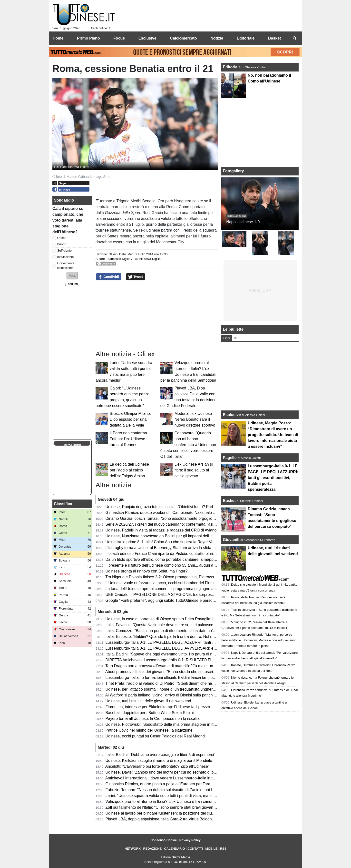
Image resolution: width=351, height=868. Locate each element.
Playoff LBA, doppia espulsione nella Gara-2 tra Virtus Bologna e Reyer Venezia (175, 819)
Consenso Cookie (164, 840)
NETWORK (133, 849)
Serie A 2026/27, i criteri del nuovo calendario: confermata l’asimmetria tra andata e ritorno (183, 524)
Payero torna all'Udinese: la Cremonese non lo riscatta (153, 719)
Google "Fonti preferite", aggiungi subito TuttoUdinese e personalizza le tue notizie (177, 600)
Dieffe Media (181, 857)
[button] (72, 276)
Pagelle (230, 458)
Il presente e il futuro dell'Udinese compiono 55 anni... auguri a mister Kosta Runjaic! (178, 565)
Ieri (236, 338)
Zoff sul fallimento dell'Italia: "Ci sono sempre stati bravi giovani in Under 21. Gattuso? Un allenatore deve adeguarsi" (206, 807)
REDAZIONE (152, 849)
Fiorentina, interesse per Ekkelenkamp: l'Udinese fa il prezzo (158, 707)
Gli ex (112, 254)
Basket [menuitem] (274, 38)
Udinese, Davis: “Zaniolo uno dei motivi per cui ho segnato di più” (162, 772)
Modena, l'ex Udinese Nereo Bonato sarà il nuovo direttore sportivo (195, 419)
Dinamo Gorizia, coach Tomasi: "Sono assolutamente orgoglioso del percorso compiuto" (181, 518)
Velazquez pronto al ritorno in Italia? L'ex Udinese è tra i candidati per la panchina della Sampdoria (191, 802)
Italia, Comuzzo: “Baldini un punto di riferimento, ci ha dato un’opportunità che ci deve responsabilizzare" (196, 631)
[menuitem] (294, 38)
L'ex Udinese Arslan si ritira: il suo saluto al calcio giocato (194, 470)
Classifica (63, 504)
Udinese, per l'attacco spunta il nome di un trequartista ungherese (162, 689)
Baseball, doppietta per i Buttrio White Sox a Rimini (150, 713)
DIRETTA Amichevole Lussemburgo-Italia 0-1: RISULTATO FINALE (164, 660)
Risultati (72, 284)
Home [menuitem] (58, 38)
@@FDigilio (152, 259)
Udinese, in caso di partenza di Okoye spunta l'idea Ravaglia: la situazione (170, 619)
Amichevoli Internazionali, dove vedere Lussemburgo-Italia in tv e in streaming (173, 778)
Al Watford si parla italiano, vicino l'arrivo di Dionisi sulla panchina (162, 695)
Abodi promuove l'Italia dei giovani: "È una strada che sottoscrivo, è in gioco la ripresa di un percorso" (193, 672)
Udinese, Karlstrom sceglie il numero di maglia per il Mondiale (159, 761)
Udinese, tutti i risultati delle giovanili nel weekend (148, 701)
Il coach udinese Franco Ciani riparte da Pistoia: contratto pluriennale (165, 554)
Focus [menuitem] (119, 38)
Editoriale (232, 67)
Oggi (227, 338)
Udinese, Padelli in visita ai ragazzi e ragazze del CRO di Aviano (161, 530)
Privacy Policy (190, 840)
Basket (229, 501)
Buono (62, 244)
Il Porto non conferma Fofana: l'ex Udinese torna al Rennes (128, 439)
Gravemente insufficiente (66, 266)
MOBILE (211, 849)
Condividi (109, 277)
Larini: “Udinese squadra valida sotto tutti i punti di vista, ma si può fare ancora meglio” (180, 796)
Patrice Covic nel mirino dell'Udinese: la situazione (149, 730)
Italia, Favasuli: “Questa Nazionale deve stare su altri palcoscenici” (163, 625)
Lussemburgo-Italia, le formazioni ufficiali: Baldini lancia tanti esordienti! (167, 678)
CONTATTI (195, 849)
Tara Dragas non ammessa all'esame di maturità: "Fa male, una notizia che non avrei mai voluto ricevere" (196, 666)
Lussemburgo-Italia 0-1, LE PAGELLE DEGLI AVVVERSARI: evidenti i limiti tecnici (177, 648)
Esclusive (232, 415)
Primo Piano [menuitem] (88, 38)
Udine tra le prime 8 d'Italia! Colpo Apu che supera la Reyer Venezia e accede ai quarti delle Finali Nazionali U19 (203, 542)
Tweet (136, 277)
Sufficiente (65, 250)
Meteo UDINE (73, 445)
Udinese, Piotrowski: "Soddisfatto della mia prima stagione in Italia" (163, 724)
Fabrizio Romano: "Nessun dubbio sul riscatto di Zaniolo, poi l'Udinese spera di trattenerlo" (184, 790)
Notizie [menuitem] (217, 38)
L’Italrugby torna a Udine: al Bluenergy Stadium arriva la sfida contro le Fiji (170, 548)
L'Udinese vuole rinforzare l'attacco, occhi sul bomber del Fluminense (165, 583)
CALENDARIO (174, 849)
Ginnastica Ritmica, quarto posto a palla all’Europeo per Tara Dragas (165, 784)
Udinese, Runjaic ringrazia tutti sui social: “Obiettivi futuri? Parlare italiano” (170, 507)
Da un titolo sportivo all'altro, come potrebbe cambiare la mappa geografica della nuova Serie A (188, 559)
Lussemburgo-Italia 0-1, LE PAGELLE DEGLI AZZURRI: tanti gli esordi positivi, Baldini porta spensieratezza (199, 642)
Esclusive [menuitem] (147, 38)
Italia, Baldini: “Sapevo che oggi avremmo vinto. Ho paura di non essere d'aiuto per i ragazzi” (186, 654)
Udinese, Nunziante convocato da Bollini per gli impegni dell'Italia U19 (166, 536)
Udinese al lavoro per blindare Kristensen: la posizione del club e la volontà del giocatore (182, 813)
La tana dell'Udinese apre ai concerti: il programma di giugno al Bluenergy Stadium (177, 589)
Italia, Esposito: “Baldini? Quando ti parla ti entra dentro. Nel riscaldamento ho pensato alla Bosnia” (191, 637)
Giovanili (231, 540)
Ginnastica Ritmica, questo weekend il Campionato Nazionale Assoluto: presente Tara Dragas (186, 513)
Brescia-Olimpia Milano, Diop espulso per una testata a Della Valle (130, 419)
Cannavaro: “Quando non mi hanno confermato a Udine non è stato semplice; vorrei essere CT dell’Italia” (188, 445)
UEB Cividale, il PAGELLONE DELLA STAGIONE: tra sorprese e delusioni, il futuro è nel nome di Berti (194, 595)
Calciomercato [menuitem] (183, 38)
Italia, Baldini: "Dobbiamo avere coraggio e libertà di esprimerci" (161, 755)
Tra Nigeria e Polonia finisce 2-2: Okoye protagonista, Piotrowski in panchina (171, 577)
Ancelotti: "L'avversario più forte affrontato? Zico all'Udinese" (157, 766)
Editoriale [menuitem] (246, 38)
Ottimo (62, 238)
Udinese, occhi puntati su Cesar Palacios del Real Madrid (155, 736)
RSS (223, 849)
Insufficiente (66, 257)
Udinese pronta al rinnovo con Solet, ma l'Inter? (147, 571)
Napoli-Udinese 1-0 (243, 222)
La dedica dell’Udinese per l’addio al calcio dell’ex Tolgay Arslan (129, 470)
